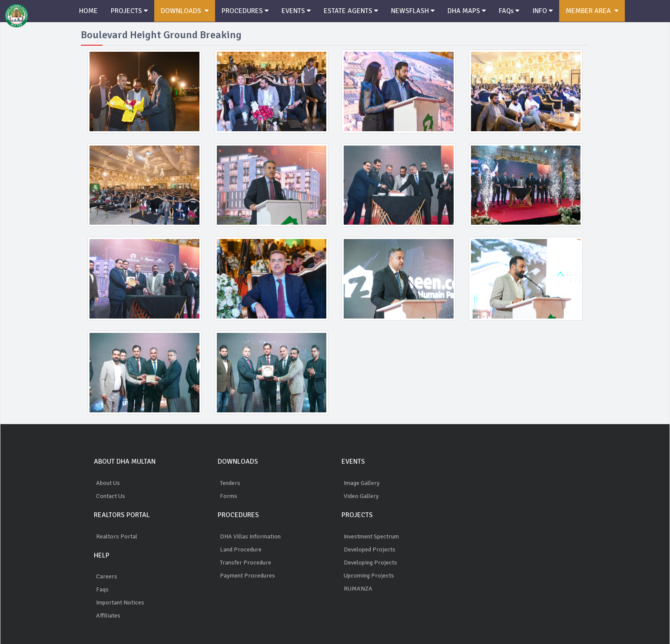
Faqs (102, 589)
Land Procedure (241, 549)
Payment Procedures (247, 576)
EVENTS (296, 11)
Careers (107, 576)
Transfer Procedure (245, 563)
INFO (542, 11)
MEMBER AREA (592, 11)
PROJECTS (129, 11)
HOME (88, 11)
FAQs (509, 11)
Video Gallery (361, 496)
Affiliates (108, 616)
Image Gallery (362, 483)
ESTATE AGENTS (351, 11)
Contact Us (111, 496)
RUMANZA (358, 589)
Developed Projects (370, 549)
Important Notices (120, 603)
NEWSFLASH (413, 11)
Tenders (230, 483)
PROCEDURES (245, 11)
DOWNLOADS (185, 11)
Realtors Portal (117, 536)
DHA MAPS (467, 11)
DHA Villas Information (250, 536)
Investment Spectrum (371, 536)
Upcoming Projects (369, 576)
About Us (108, 483)
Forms (229, 496)
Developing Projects (370, 563)
